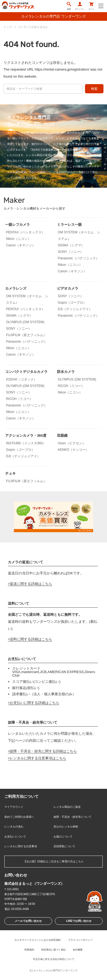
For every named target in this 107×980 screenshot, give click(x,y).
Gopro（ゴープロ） (72, 303)
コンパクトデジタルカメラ (26, 372)
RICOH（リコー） (19, 399)
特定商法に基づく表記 (53, 950)
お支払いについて (15, 837)
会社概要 (78, 950)
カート (91, 6)
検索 (69, 6)
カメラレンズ (16, 288)
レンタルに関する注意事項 (21, 846)
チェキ (10, 473)
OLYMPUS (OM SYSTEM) (25, 322)
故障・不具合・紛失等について (73, 817)
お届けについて (63, 837)
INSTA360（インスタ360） (26, 443)
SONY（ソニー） (71, 252)
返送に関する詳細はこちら (31, 584)
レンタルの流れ (14, 827)
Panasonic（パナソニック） (78, 258)
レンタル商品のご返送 (67, 807)
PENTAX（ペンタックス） (25, 232)
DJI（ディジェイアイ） (75, 309)
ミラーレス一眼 (69, 225)
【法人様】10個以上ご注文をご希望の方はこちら (53, 861)
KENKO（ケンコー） (73, 450)
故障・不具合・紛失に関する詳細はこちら (43, 751)
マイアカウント (14, 807)
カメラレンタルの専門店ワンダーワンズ (55, 971)
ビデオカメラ (68, 288)
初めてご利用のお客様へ (19, 817)
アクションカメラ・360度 (26, 436)
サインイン (80, 6)
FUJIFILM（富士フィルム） (26, 335)
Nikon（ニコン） (18, 239)
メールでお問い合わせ (28, 921)
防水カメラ (66, 372)
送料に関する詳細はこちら (31, 639)
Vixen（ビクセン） (72, 443)
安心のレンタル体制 (66, 827)
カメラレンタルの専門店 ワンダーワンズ (53, 16)
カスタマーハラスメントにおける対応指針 (38, 940)
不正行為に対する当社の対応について (54, 959)
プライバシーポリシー (80, 940)
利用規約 (29, 950)
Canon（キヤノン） (21, 245)
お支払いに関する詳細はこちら (34, 703)
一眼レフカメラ (18, 225)
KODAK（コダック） (21, 379)
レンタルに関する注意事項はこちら (38, 758)
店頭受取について (64, 846)
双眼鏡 (62, 436)
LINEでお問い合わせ (79, 921)
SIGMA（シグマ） (71, 245)
